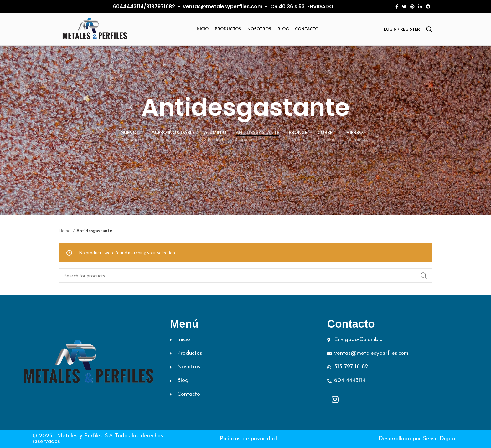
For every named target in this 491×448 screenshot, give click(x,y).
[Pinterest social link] (412, 7)
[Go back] (133, 108)
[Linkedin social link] (420, 7)
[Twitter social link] (404, 7)
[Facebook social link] (397, 7)
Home (65, 231)
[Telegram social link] (428, 7)
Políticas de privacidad (248, 439)
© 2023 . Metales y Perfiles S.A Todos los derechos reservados (98, 439)
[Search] (429, 29)
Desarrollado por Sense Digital (418, 439)
